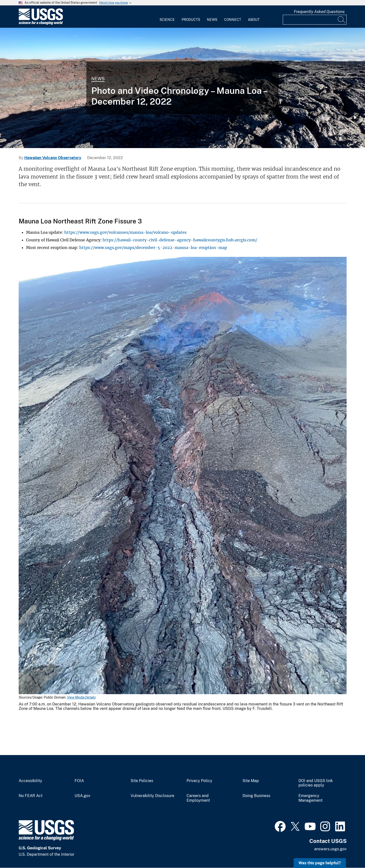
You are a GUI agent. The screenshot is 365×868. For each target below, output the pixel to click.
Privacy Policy (199, 781)
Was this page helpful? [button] (320, 863)
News (212, 20)
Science (167, 20)
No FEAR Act (31, 796)
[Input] (315, 20)
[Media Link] (183, 476)
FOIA (79, 781)
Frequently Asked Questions (319, 12)
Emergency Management (311, 798)
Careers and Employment (198, 798)
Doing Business (256, 796)
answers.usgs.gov (330, 849)
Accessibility (30, 781)
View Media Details (81, 697)
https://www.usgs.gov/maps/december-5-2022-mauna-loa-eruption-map (153, 248)
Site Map (251, 781)
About (254, 20)
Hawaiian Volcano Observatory (53, 158)
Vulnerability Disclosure (152, 796)
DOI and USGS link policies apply (316, 783)
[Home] (41, 24)
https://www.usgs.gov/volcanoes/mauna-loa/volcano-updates (125, 232)
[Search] (342, 20)
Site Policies (142, 781)
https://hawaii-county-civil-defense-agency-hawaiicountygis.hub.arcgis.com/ (180, 240)
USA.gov (82, 796)
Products (191, 20)
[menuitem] (167, 17)
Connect (233, 20)
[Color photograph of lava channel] (182, 88)
